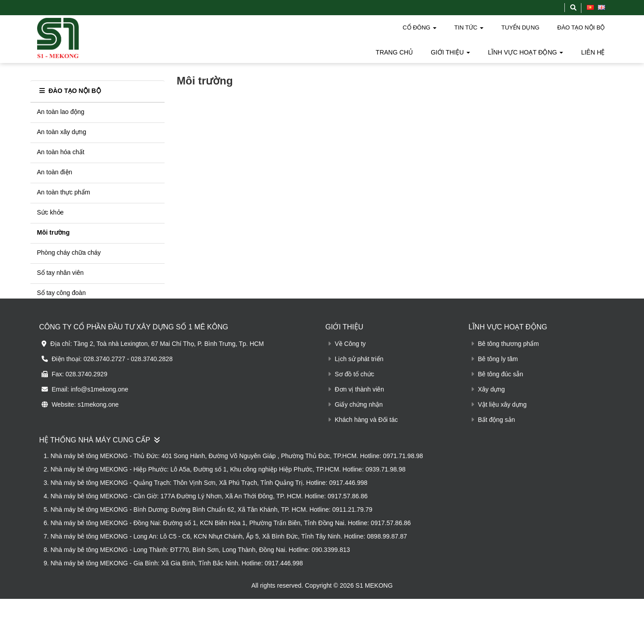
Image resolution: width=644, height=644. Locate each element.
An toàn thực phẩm (64, 185)
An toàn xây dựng (62, 124)
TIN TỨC (469, 27)
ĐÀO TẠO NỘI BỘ (581, 27)
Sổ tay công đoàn (61, 285)
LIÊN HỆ (593, 52)
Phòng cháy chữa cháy (69, 245)
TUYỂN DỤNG (520, 27)
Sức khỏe (51, 205)
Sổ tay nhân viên (61, 265)
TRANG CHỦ (394, 52)
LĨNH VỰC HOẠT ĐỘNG (525, 52)
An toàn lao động (61, 104)
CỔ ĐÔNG (419, 27)
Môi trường (53, 225)
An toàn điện (55, 164)
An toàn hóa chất (61, 144)
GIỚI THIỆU (450, 52)
